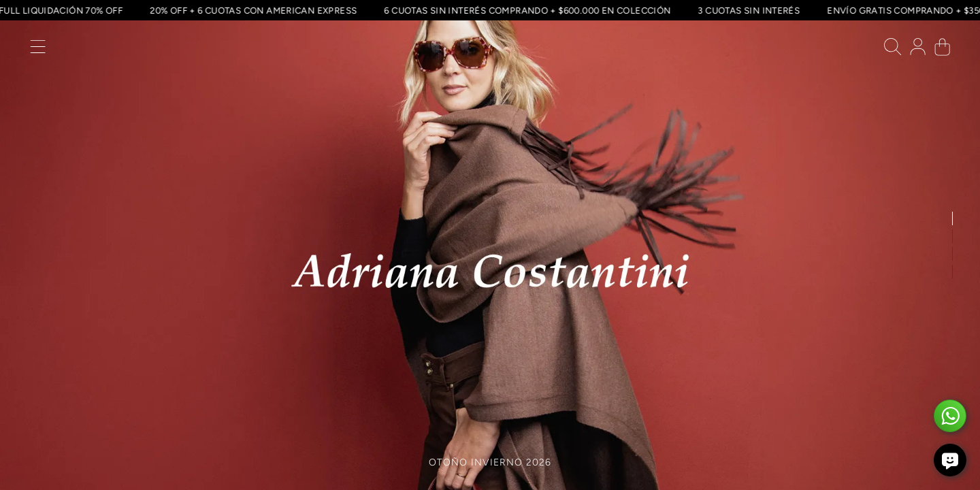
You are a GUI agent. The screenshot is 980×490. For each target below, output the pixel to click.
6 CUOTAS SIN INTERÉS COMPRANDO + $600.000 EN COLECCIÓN (526, 10)
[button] (38, 50)
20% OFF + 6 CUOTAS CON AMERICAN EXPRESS (252, 10)
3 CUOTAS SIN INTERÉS (747, 10)
